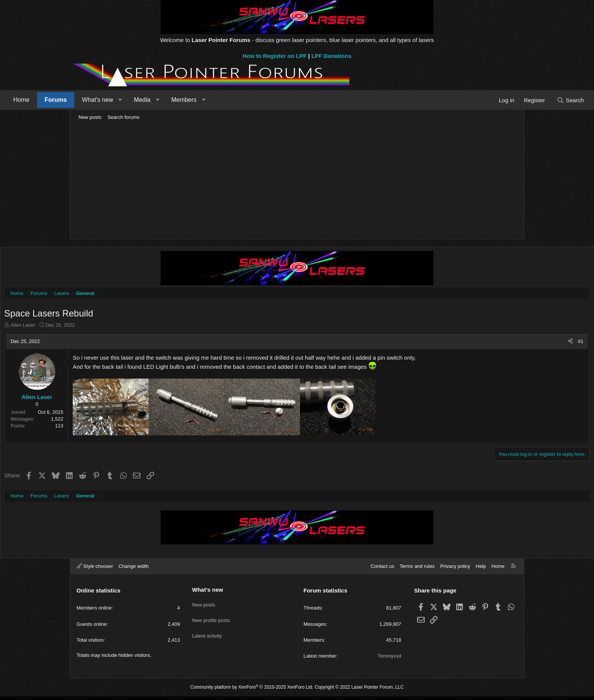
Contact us (382, 570)
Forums (124, 100)
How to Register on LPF (274, 56)
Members (252, 100)
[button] (188, 100)
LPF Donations (331, 56)
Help (481, 570)
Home (89, 100)
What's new (165, 100)
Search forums (124, 117)
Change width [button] (134, 570)
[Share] (499, 343)
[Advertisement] (297, 180)
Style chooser (95, 570)
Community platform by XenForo (252, 691)
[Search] (503, 100)
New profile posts (211, 620)
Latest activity (207, 634)
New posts (90, 117)
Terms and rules (417, 570)
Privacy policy (455, 570)
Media (210, 100)
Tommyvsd (389, 660)
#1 (509, 343)
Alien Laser (95, 327)
